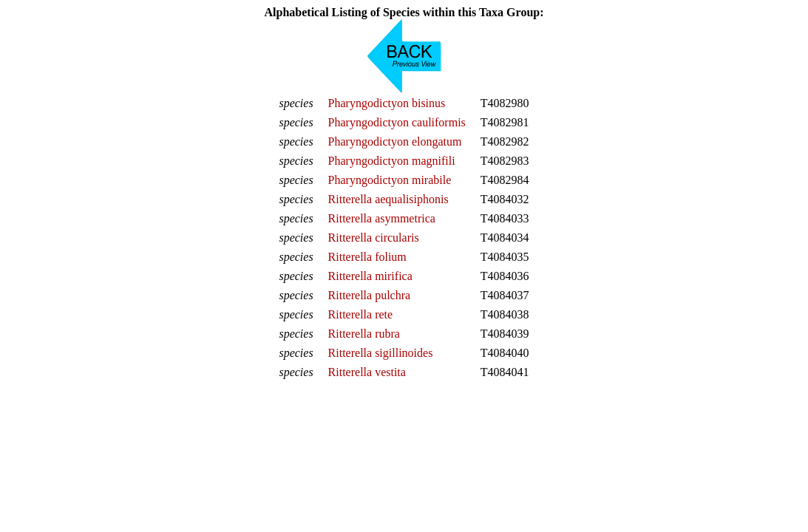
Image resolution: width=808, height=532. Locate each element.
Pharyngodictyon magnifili (392, 161)
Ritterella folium (367, 257)
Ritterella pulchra (370, 295)
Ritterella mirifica (370, 276)
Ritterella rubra (364, 334)
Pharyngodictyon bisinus (387, 103)
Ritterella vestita (367, 372)
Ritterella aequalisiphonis (388, 199)
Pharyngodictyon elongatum (395, 141)
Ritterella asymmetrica (382, 218)
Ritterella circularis (374, 238)
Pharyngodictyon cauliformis (397, 122)
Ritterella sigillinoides (381, 353)
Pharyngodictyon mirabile (390, 180)
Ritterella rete (361, 314)
